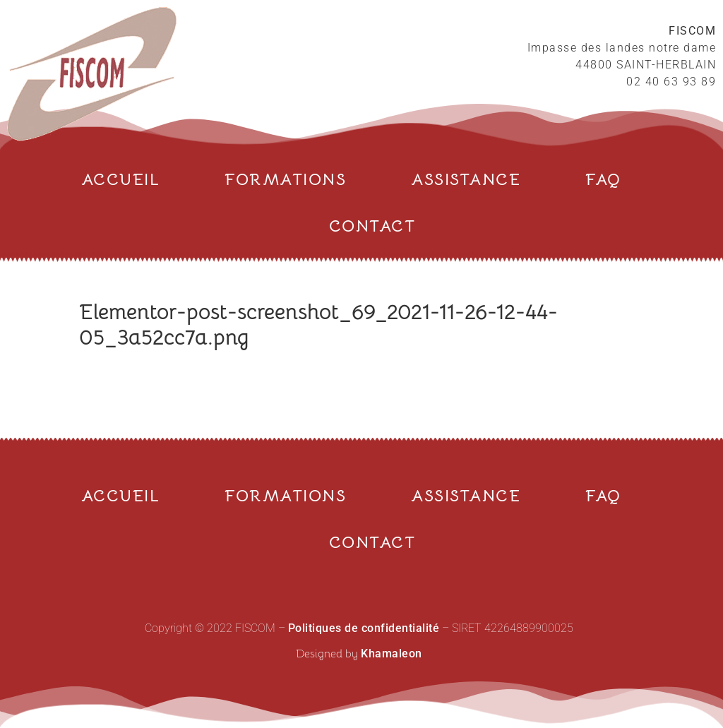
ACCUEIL (121, 180)
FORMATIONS (285, 180)
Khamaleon (392, 654)
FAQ (603, 180)
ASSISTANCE (466, 180)
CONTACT (372, 226)
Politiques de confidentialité (364, 628)
